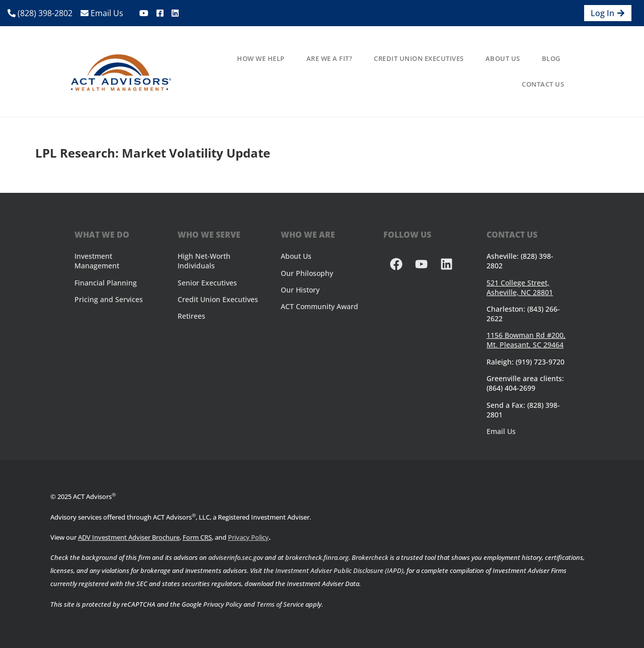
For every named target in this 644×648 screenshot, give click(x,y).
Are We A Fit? (330, 58)
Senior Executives (207, 283)
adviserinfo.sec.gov (236, 557)
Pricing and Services (109, 299)
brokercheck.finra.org (317, 557)
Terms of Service (280, 604)
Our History (300, 290)
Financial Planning (106, 283)
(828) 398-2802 (40, 13)
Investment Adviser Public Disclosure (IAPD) (339, 570)
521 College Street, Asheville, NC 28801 (520, 287)
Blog (551, 58)
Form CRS (197, 537)
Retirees (191, 316)
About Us (503, 58)
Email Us (102, 13)
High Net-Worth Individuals (204, 261)
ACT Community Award (319, 306)
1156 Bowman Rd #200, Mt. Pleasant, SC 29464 (526, 340)
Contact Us (543, 84)
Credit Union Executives (419, 58)
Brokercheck (370, 557)
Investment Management (97, 261)
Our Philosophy (307, 273)
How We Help (261, 58)
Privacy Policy (248, 537)
